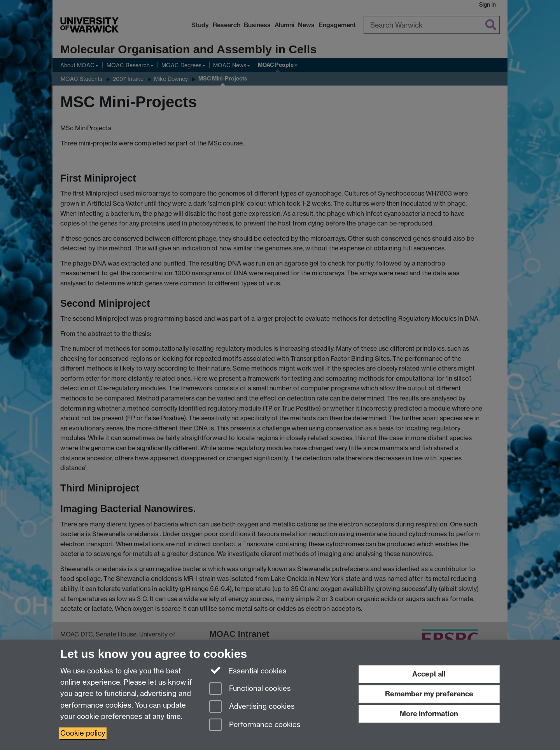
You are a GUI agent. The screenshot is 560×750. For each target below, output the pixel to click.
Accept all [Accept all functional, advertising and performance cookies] (429, 674)
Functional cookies (250, 689)
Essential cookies (248, 670)
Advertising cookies (252, 707)
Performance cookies (255, 725)
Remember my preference (429, 694)
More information (429, 714)
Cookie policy (83, 733)
